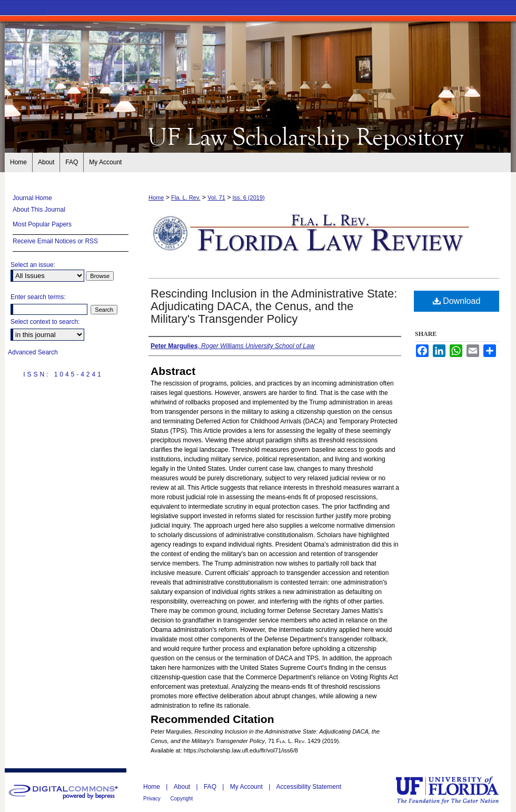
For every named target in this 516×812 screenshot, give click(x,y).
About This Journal (39, 210)
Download (457, 301)
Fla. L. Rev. (186, 197)
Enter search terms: (38, 297)
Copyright (182, 799)
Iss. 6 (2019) (249, 197)
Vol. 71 (216, 197)
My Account (247, 787)
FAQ (211, 787)
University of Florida (455, 790)
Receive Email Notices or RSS (55, 241)
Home (156, 197)
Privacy (153, 799)
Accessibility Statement (309, 787)
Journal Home (32, 198)
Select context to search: (45, 322)
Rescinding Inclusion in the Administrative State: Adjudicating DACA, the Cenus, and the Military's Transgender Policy (274, 306)
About (183, 787)
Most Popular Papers (42, 224)
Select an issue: (33, 265)
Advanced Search (33, 352)
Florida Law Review (258, 136)
